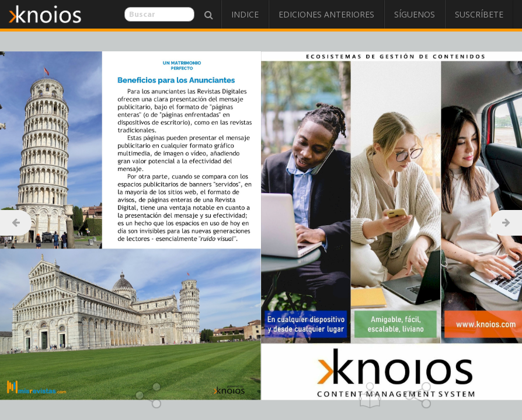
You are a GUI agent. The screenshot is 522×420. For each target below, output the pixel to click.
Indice (245, 14)
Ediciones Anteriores (326, 14)
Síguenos (415, 14)
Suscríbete (479, 14)
